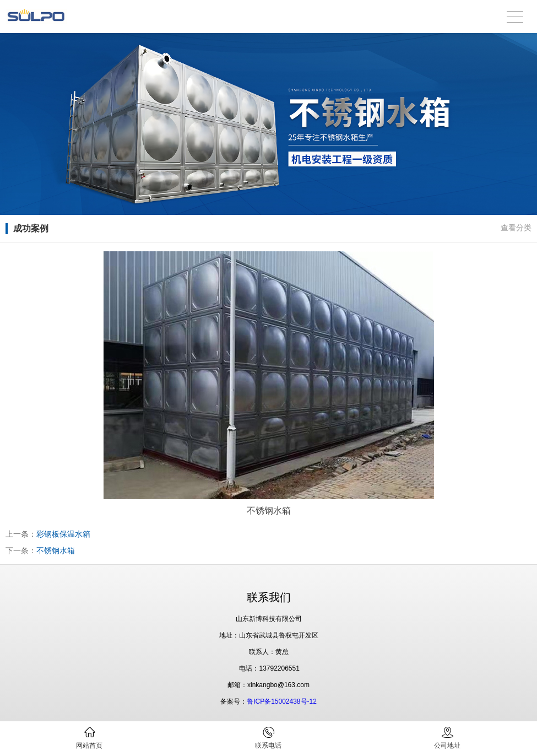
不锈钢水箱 (56, 550)
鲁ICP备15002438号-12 (282, 701)
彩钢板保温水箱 (63, 534)
